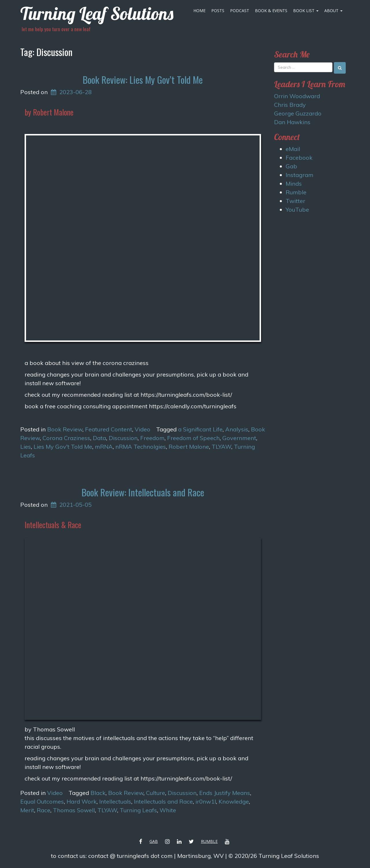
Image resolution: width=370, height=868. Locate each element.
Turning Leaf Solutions (97, 13)
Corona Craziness (66, 438)
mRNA (104, 447)
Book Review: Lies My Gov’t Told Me (143, 80)
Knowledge (234, 801)
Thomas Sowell (74, 810)
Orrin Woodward (297, 96)
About (333, 11)
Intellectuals (115, 801)
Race (44, 810)
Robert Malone (189, 447)
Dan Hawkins (292, 122)
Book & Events (271, 11)
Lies (26, 447)
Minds (294, 184)
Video (143, 429)
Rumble (296, 192)
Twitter (295, 201)
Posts (218, 11)
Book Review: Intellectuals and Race (143, 492)
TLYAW (221, 447)
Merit (27, 810)
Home (199, 11)
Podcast (240, 11)
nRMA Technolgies (141, 447)
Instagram (299, 175)
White (168, 810)
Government (239, 438)
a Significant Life (200, 429)
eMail (293, 149)
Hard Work (82, 801)
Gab (291, 166)
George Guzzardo (298, 113)
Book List (306, 11)
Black (98, 793)
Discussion (123, 438)
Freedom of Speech (193, 438)
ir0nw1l (206, 801)
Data (99, 438)
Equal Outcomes (42, 801)
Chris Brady (290, 105)
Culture (156, 793)
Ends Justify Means (225, 793)
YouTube (297, 209)
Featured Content (109, 429)
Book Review (65, 429)
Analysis (237, 429)
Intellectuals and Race (163, 801)
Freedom (152, 438)
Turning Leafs (138, 810)
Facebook (299, 158)
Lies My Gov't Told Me (63, 447)
